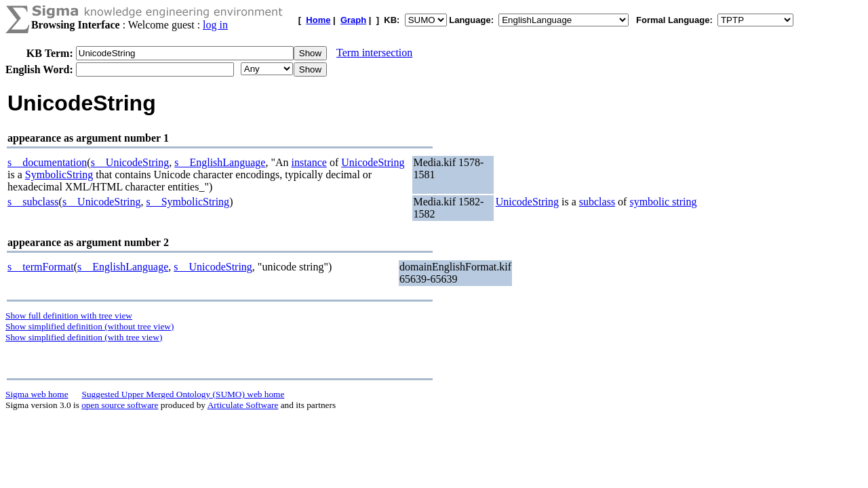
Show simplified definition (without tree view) (90, 326)
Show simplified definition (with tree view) (84, 337)
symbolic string (663, 202)
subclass (597, 202)
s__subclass (33, 202)
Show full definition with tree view (69, 316)
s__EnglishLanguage (220, 162)
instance (309, 162)
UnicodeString (373, 162)
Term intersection (374, 53)
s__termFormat (41, 267)
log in (215, 25)
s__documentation (47, 162)
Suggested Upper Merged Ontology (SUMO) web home (183, 394)
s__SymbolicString (188, 202)
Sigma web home (37, 394)
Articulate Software (243, 405)
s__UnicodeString (130, 162)
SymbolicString (59, 175)
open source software (120, 405)
